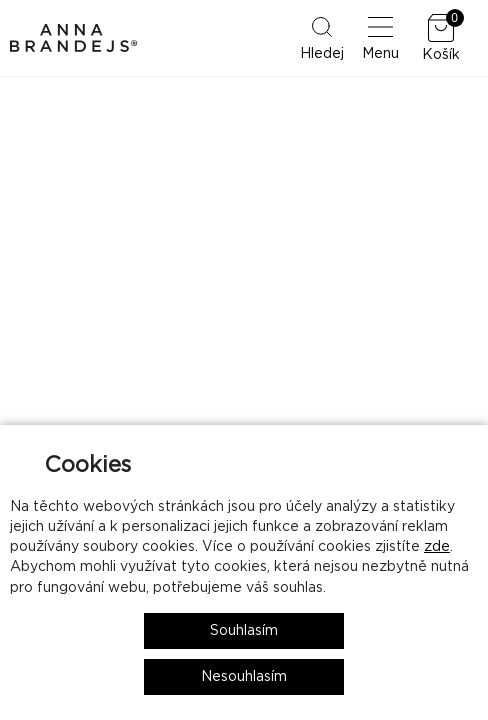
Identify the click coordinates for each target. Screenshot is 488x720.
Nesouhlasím (244, 677)
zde (437, 547)
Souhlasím (244, 631)
